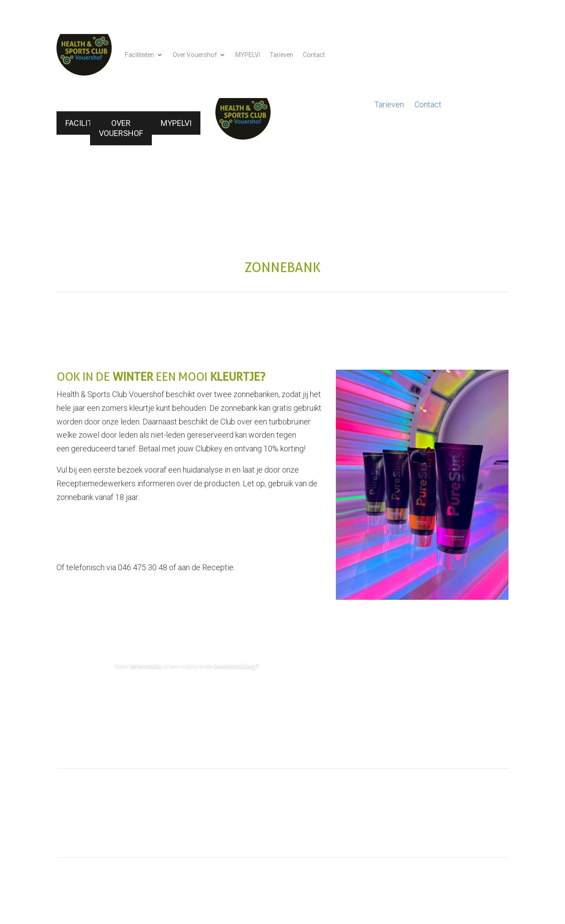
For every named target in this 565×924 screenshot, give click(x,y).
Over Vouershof (195, 55)
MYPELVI (248, 55)
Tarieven (281, 55)
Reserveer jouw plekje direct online (136, 522)
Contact (314, 55)
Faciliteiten (139, 55)
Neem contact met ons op (187, 693)
